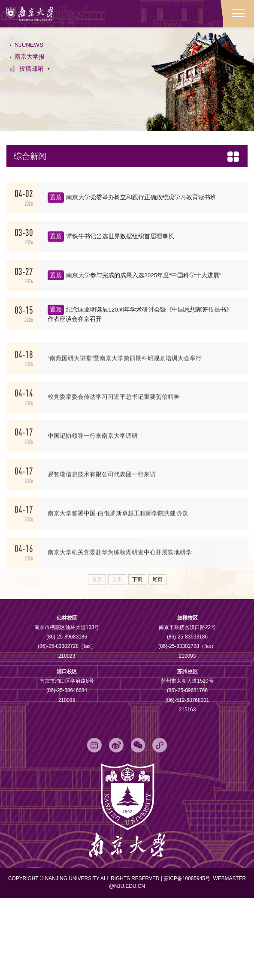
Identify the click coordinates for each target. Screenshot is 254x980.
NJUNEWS (32, 49)
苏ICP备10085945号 (187, 961)
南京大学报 (32, 63)
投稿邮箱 (34, 78)
